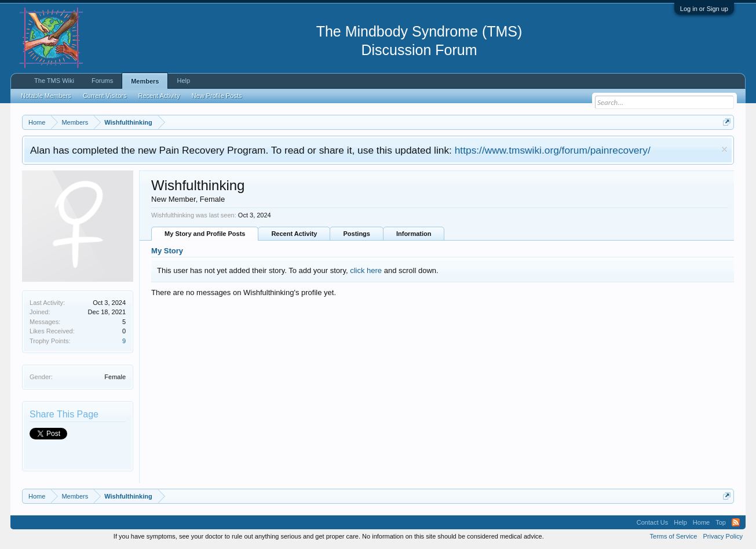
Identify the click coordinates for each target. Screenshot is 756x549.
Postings (356, 234)
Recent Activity (294, 234)
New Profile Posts (217, 96)
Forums (102, 81)
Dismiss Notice (724, 149)
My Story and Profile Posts (205, 234)
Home (701, 522)
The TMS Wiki (54, 81)
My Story (167, 251)
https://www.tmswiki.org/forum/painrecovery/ (553, 150)
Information (414, 234)
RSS (736, 522)
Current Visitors (105, 96)
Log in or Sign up (704, 9)
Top (721, 522)
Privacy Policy (722, 536)
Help (183, 81)
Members (145, 81)
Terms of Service (674, 536)
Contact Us (652, 522)
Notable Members (46, 96)
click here (366, 270)
